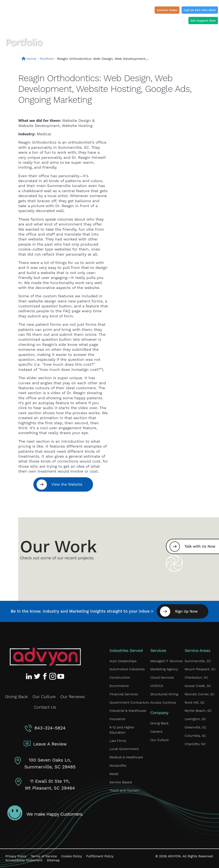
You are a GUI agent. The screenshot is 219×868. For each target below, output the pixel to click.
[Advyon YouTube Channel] (61, 676)
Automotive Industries (127, 669)
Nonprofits (118, 766)
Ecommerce (119, 686)
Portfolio (47, 59)
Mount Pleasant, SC (200, 669)
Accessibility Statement (24, 860)
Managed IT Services (167, 661)
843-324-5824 (50, 728)
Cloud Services (162, 677)
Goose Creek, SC (198, 686)
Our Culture (44, 697)
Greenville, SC (195, 727)
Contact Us (45, 707)
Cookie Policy (72, 856)
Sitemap (53, 860)
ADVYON (174, 856)
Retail (114, 774)
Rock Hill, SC (195, 702)
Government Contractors (129, 702)
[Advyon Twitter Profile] (37, 676)
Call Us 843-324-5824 (200, 10)
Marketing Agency (164, 669)
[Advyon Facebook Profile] (45, 676)
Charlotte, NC (195, 744)
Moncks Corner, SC (200, 694)
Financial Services (124, 694)
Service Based (121, 782)
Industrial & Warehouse (128, 711)
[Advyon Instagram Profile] (53, 676)
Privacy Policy (16, 856)
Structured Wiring (164, 694)
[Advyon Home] (45, 657)
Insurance (117, 719)
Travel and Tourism (124, 790)
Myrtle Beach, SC (198, 711)
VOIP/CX (157, 686)
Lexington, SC (195, 719)
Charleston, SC (196, 677)
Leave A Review (50, 744)
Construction (120, 677)
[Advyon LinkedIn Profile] (30, 676)
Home (29, 59)
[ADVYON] (23, 12)
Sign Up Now (186, 611)
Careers (156, 732)
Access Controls (163, 702)
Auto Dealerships (123, 661)
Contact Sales (167, 10)
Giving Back (17, 697)
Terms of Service (44, 856)
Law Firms (118, 741)
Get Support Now (203, 21)
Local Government (124, 749)
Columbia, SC (195, 736)
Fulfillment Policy (100, 856)
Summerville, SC (198, 661)
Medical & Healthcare (126, 757)
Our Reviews (73, 697)
